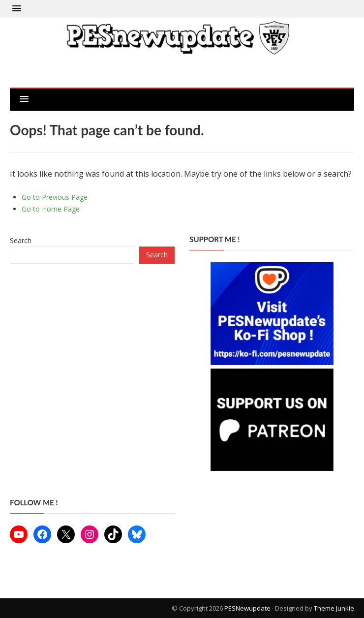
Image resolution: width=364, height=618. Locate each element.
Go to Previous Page (55, 197)
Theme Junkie (334, 608)
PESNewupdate (247, 608)
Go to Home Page (51, 209)
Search (21, 240)
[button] (17, 9)
